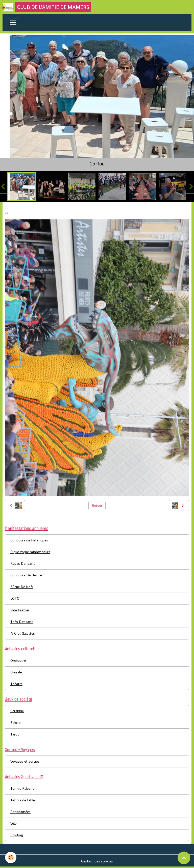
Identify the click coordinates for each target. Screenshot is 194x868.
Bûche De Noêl (22, 587)
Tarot (15, 734)
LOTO (15, 598)
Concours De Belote (26, 575)
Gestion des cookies (97, 861)
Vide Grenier (20, 610)
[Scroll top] (184, 858)
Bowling (17, 835)
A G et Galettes (23, 633)
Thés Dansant (22, 622)
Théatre (16, 684)
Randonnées (20, 812)
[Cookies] (11, 857)
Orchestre (18, 661)
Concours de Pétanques (29, 540)
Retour (97, 505)
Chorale (16, 672)
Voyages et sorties (25, 761)
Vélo (14, 823)
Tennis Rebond (22, 788)
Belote (15, 723)
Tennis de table (23, 800)
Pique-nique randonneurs (30, 552)
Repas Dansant (23, 563)
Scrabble (17, 711)
